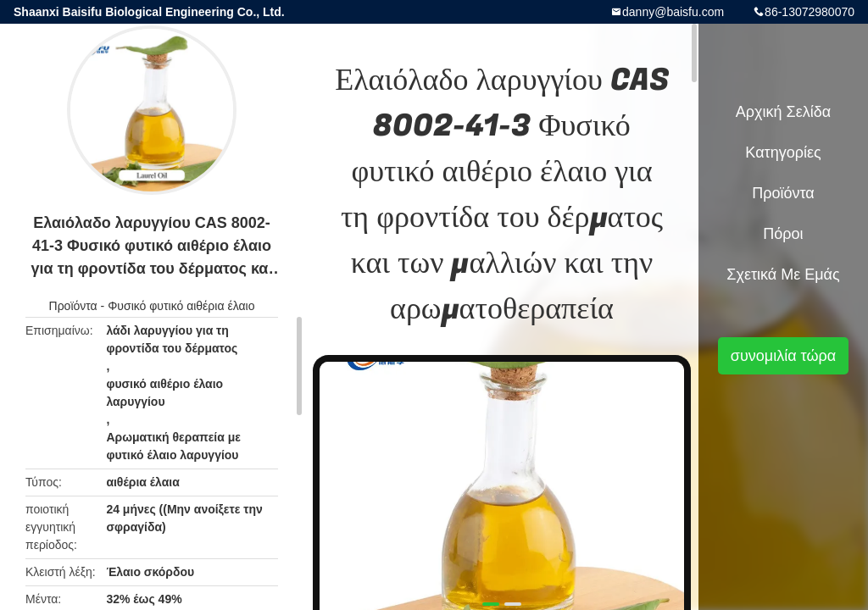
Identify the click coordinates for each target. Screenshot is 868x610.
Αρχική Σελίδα (783, 112)
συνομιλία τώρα (783, 356)
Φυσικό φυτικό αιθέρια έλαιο (181, 306)
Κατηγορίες (783, 152)
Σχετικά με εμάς (783, 274)
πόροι (783, 234)
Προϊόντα (73, 306)
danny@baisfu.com (673, 12)
